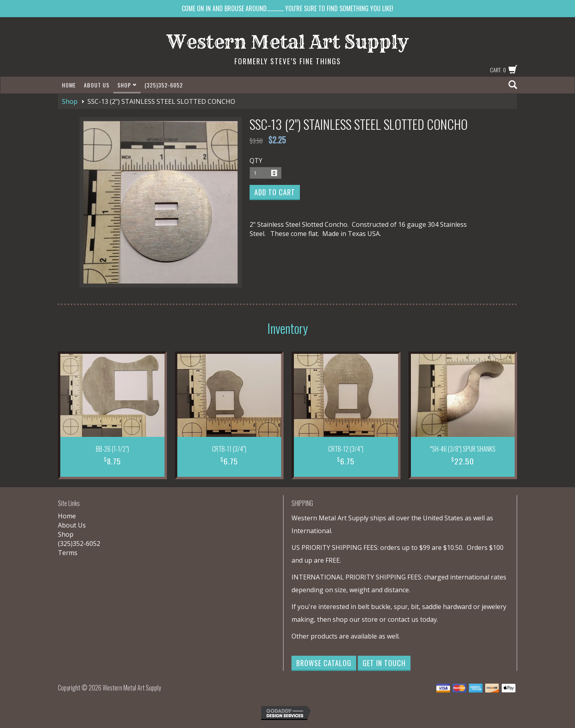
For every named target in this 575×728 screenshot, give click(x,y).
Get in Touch (384, 663)
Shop (127, 85)
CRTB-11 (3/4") (229, 449)
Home (69, 85)
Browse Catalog (324, 663)
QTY (256, 161)
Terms (68, 553)
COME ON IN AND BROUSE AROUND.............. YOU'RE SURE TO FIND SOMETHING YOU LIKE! (287, 8)
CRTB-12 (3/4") (346, 449)
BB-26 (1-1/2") (112, 449)
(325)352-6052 (164, 85)
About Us (97, 85)
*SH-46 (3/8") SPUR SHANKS (463, 449)
